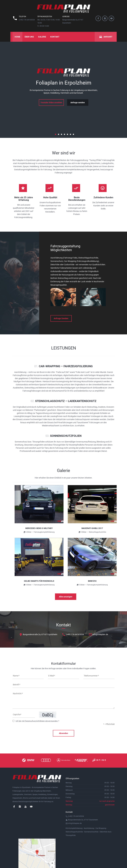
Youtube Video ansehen (51, 103)
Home (17, 37)
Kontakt (55, 37)
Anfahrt (106, 37)
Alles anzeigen (66, 597)
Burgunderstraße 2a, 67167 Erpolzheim (38, 634)
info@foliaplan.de (98, 634)
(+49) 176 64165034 (73, 634)
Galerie (42, 37)
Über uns (29, 37)
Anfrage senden (78, 103)
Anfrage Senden (61, 318)
